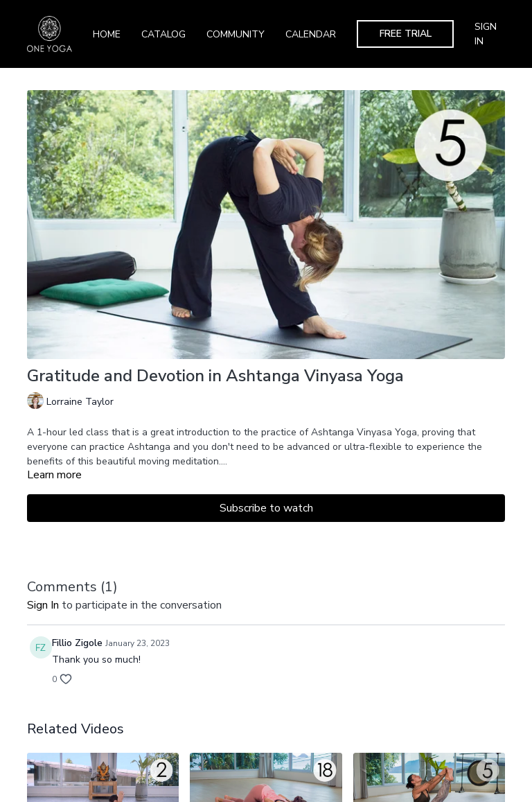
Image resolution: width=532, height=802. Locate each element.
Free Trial (406, 34)
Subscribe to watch (266, 508)
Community (236, 34)
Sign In (486, 34)
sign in (43, 605)
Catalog (163, 34)
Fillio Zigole (77, 643)
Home (107, 34)
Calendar (311, 34)
